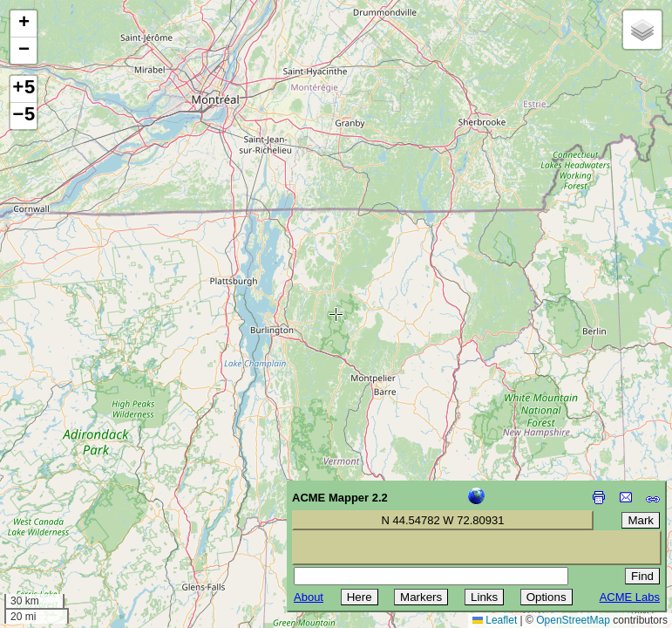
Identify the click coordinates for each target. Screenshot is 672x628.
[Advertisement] (92, 504)
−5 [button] (24, 116)
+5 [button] (24, 89)
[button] (24, 24)
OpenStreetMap (573, 620)
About (309, 597)
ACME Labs (630, 597)
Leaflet (495, 620)
